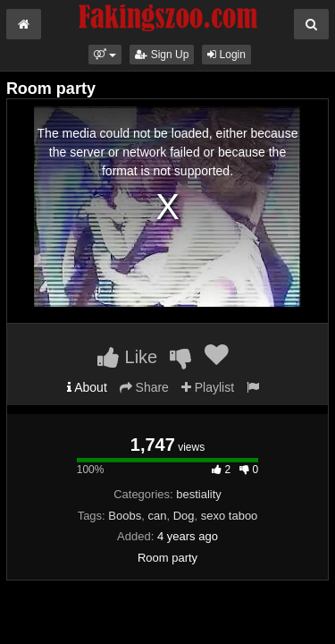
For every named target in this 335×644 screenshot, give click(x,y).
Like (127, 357)
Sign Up (162, 55)
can (157, 516)
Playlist (208, 387)
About (87, 387)
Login (226, 55)
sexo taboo (230, 516)
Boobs (125, 516)
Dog (184, 516)
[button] (105, 55)
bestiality (199, 494)
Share (144, 387)
